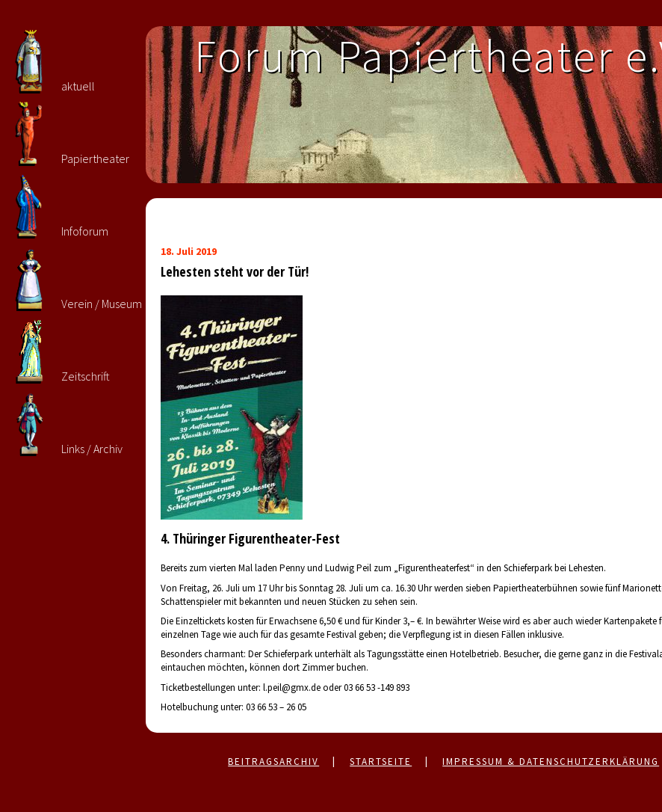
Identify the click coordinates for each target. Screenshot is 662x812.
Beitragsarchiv (273, 762)
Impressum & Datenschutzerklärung (551, 762)
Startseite (381, 762)
